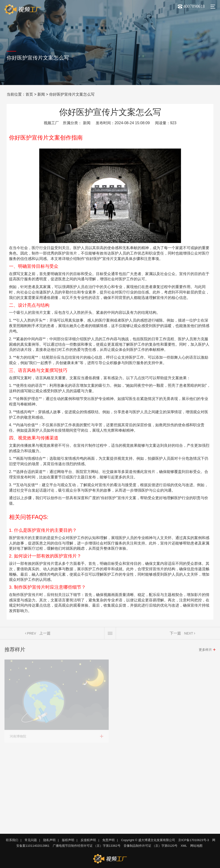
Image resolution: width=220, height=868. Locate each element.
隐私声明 (49, 840)
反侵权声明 (88, 840)
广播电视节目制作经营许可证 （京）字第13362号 (87, 846)
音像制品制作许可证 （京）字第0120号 (151, 846)
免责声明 (108, 840)
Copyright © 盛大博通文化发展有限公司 (148, 840)
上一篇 (45, 634)
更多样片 (205, 651)
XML (184, 846)
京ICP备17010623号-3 (194, 840)
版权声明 (68, 840)
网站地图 (196, 846)
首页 (29, 94)
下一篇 (175, 634)
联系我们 (12, 840)
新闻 (41, 94)
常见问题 (31, 840)
